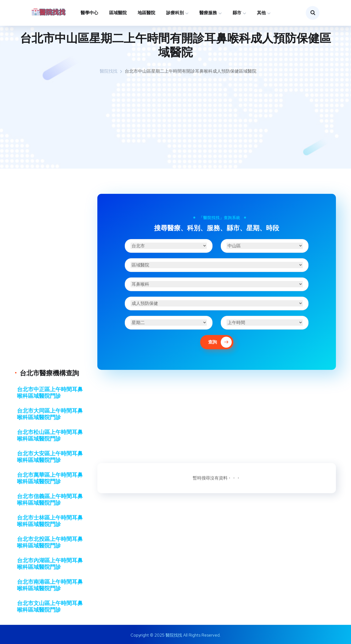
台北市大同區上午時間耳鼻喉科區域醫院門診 (50, 414)
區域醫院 (118, 13)
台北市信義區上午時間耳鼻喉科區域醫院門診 (50, 500)
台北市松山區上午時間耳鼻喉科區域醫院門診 (50, 435)
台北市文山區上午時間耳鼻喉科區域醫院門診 (50, 606)
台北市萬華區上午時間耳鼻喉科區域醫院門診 (50, 478)
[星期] (169, 323)
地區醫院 (146, 13)
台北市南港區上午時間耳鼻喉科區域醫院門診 (50, 585)
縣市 (237, 13)
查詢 (220, 342)
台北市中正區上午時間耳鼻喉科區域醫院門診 (50, 393)
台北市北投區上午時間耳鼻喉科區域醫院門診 (50, 542)
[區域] (265, 246)
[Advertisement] (175, 122)
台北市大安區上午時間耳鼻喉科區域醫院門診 (50, 457)
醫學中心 (89, 13)
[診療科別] (217, 284)
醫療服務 (208, 13)
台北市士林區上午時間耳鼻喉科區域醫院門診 (50, 521)
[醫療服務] (217, 303)
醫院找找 (109, 71)
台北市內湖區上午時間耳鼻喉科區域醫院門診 (50, 564)
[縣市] (169, 246)
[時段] (265, 323)
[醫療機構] (217, 265)
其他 (261, 13)
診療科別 (175, 13)
